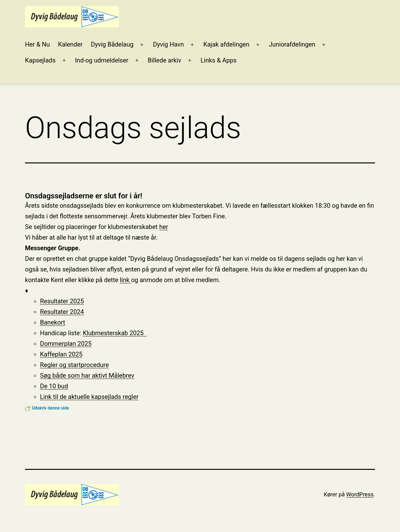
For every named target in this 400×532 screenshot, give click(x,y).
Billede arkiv (165, 60)
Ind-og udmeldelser (102, 60)
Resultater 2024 (62, 312)
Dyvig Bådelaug (112, 44)
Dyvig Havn (168, 44)
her (163, 227)
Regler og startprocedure (74, 365)
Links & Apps (219, 60)
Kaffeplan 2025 (61, 354)
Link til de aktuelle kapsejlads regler (89, 397)
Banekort (52, 322)
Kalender (70, 44)
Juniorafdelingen (292, 44)
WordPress (360, 494)
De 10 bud (54, 386)
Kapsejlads (40, 60)
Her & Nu (37, 44)
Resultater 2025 (62, 301)
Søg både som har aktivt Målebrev (87, 375)
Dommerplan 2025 (66, 344)
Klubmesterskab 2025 (115, 333)
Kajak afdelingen (226, 44)
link (126, 280)
